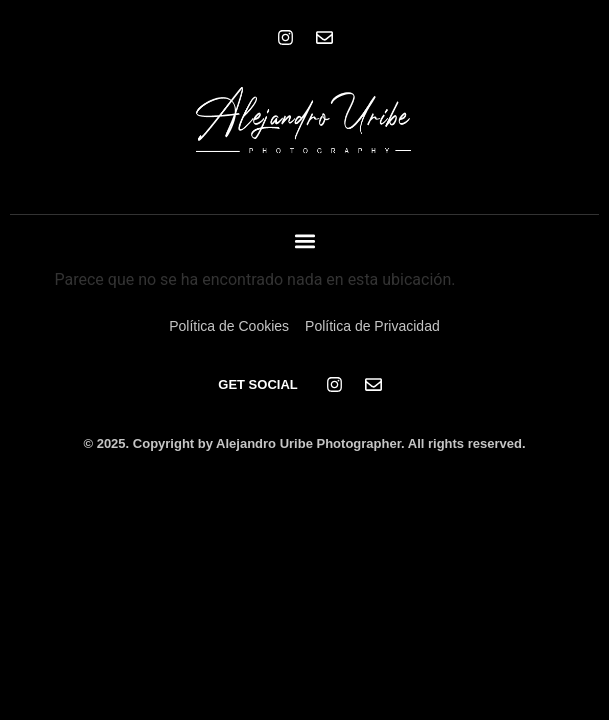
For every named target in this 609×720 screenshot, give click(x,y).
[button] (304, 241)
